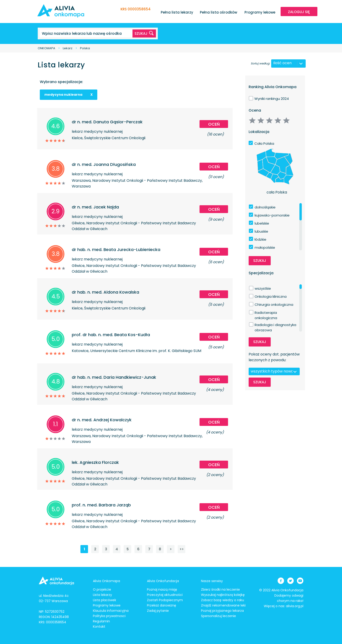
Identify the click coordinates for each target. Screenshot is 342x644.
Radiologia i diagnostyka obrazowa (275, 325)
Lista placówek (105, 600)
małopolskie (265, 247)
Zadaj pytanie (158, 611)
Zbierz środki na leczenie (220, 589)
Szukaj (260, 261)
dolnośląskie (265, 207)
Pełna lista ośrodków (218, 12)
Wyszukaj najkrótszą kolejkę (223, 595)
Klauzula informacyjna (111, 611)
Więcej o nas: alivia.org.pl (284, 606)
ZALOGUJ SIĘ (299, 12)
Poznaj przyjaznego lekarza (222, 611)
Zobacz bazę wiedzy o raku (223, 600)
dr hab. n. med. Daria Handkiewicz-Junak (114, 377)
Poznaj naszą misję (162, 589)
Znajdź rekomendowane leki (223, 605)
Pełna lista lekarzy (177, 12)
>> (182, 549)
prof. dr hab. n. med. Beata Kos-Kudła (111, 335)
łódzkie (260, 239)
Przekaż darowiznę (162, 605)
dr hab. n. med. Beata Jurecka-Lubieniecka (116, 250)
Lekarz (68, 48)
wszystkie (263, 288)
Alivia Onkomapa (106, 581)
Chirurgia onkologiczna (274, 305)
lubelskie (262, 223)
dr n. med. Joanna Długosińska (104, 164)
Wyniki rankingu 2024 (272, 99)
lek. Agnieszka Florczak (95, 462)
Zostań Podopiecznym (165, 600)
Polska (85, 48)
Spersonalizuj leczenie (218, 616)
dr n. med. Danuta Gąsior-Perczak (107, 122)
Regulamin (101, 621)
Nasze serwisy (212, 581)
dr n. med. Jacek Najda (95, 207)
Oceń (214, 124)
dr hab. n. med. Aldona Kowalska (105, 292)
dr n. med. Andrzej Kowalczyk (102, 420)
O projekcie (102, 589)
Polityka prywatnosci (109, 616)
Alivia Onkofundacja (163, 581)
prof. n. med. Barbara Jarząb (101, 505)
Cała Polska (264, 143)
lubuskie (261, 231)
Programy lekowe (260, 12)
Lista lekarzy (102, 595)
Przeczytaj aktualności (165, 595)
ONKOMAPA (46, 48)
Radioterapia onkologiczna (266, 313)
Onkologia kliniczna (271, 296)
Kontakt (99, 627)
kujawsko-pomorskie (272, 215)
